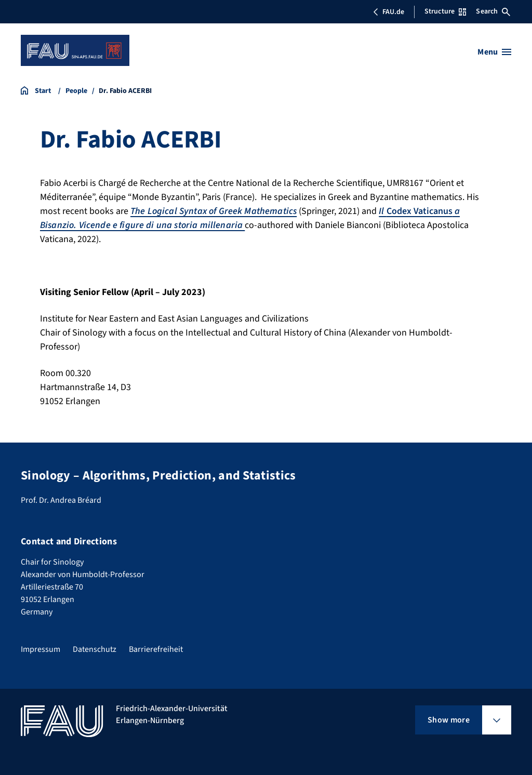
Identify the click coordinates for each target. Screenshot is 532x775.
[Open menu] (494, 52)
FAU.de (389, 12)
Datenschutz (95, 649)
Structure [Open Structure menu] (445, 11)
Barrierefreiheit (156, 649)
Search (493, 11)
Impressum (41, 649)
